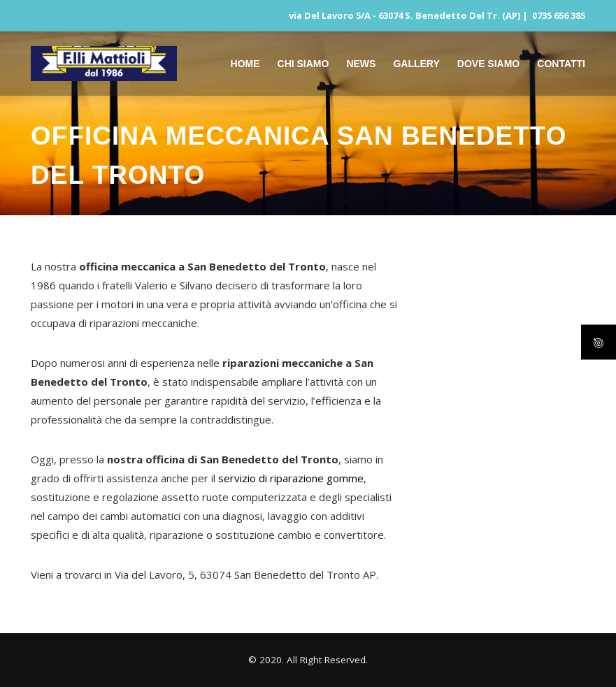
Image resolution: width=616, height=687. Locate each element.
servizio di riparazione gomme (291, 478)
